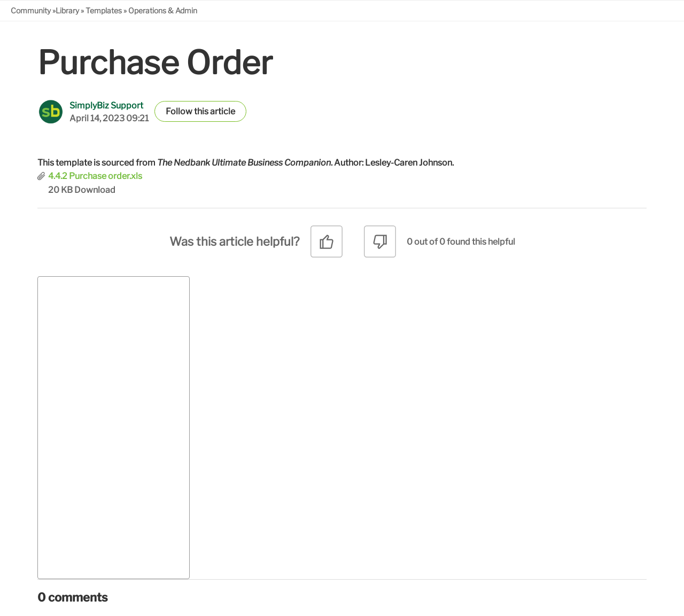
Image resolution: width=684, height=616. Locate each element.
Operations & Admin (163, 10)
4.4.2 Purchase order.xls (95, 176)
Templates (104, 10)
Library (67, 10)
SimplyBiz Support (106, 106)
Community (31, 10)
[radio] (327, 245)
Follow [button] (179, 111)
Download (95, 190)
